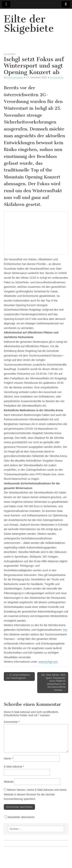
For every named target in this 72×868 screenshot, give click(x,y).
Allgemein (10, 54)
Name (8, 758)
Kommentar (12, 722)
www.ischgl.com (48, 662)
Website (9, 782)
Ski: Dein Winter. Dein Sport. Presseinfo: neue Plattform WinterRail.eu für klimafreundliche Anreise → (54, 682)
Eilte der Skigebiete (29, 24)
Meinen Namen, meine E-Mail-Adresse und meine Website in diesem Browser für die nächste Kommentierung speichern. (35, 794)
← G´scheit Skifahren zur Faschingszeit (18, 676)
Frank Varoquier (15, 77)
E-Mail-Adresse (14, 767)
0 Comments (57, 77)
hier (65, 630)
